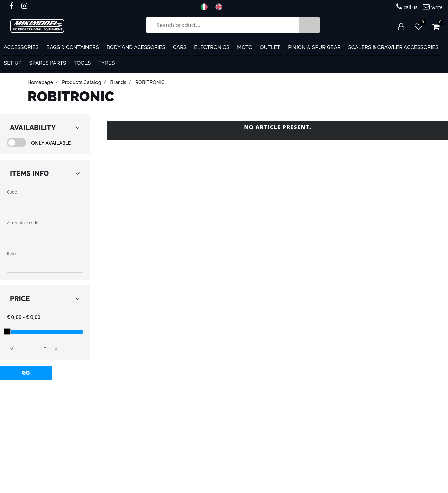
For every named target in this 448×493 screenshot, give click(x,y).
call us (407, 7)
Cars (180, 47)
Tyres (106, 63)
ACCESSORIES (21, 47)
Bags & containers (73, 47)
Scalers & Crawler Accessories (394, 47)
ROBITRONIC (150, 82)
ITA (206, 7)
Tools (82, 63)
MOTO (245, 47)
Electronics (212, 47)
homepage (40, 82)
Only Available (51, 143)
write (433, 7)
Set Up (13, 63)
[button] (310, 25)
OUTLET (270, 47)
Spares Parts (48, 63)
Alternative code (23, 223)
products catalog (81, 82)
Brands (118, 82)
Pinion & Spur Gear (314, 47)
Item (11, 254)
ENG (221, 7)
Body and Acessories (136, 47)
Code (12, 192)
